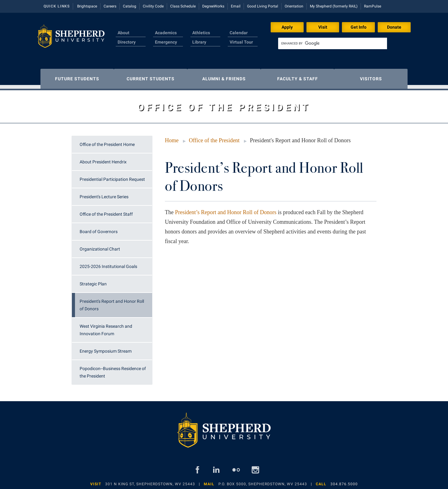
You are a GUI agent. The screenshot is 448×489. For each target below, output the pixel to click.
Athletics (201, 33)
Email (236, 6)
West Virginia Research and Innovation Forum (106, 327)
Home (172, 137)
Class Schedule (183, 6)
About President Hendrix (103, 159)
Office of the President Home (107, 141)
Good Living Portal (263, 6)
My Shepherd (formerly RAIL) (334, 6)
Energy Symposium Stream (106, 348)
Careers (110, 6)
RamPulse (373, 6)
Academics (166, 33)
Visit (323, 27)
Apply (287, 27)
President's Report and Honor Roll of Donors (112, 302)
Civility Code (153, 6)
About (124, 33)
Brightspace (87, 6)
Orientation (294, 6)
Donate (394, 27)
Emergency (166, 42)
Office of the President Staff (106, 211)
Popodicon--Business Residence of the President (113, 369)
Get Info (359, 27)
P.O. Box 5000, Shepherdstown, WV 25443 (263, 481)
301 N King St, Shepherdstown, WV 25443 (150, 481)
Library (199, 42)
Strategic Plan (93, 281)
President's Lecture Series (104, 194)
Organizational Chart (100, 246)
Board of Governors (99, 228)
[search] (333, 43)
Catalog (130, 6)
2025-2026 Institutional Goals (108, 263)
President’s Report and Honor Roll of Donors (226, 209)
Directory (127, 42)
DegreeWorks (213, 6)
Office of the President (214, 137)
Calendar (239, 33)
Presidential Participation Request (112, 176)
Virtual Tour (241, 42)
